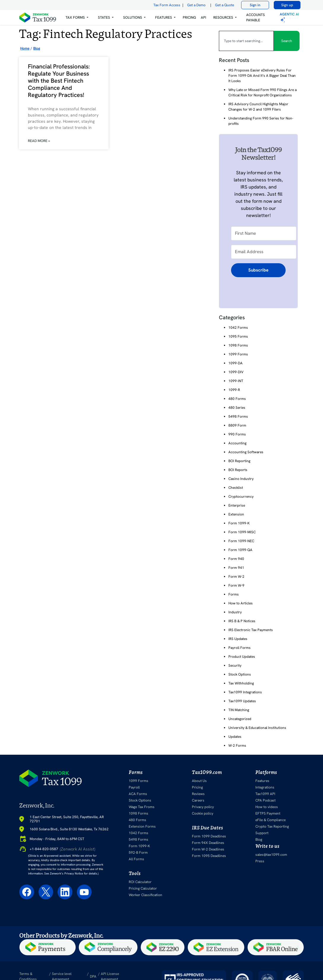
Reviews (198, 794)
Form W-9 (236, 585)
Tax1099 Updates (242, 701)
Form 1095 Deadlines (209, 856)
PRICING (189, 17)
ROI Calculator (140, 882)
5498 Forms (238, 416)
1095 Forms (238, 336)
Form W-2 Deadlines (208, 849)
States (104, 17)
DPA (93, 976)
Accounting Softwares (246, 452)
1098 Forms (238, 345)
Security (235, 665)
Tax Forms (75, 17)
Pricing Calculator (143, 888)
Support (262, 833)
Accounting (237, 443)
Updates (235, 737)
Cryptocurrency (241, 497)
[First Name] (264, 233)
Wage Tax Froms (142, 807)
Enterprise (237, 505)
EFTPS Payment (268, 813)
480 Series (237, 408)
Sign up (287, 5)
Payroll (134, 787)
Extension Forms (142, 826)
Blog (259, 839)
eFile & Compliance (271, 820)
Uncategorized (240, 719)
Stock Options (240, 674)
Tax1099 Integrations (245, 692)
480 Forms (237, 399)
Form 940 (236, 559)
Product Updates (242, 657)
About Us (199, 781)
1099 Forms (238, 354)
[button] (77, 17)
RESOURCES (223, 17)
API (203, 17)
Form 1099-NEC (241, 541)
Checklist (236, 488)
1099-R (234, 390)
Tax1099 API (265, 794)
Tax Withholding (241, 683)
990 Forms (237, 434)
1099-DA (236, 363)
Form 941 (236, 568)
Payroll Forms (240, 648)
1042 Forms (238, 328)
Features (262, 781)
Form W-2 (236, 577)
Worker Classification (145, 895)
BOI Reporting (239, 461)
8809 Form (237, 425)
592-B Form (138, 853)
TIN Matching (239, 710)
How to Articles (241, 603)
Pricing (197, 787)
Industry (235, 612)
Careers (198, 800)
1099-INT (236, 381)
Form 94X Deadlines (208, 843)
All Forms (136, 859)
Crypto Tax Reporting (272, 826)
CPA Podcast (265, 800)
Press (260, 861)
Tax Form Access (167, 5)
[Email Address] (264, 252)
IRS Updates (238, 639)
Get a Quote (225, 5)
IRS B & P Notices (242, 621)
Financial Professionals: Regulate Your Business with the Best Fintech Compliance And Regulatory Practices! (59, 81)
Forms (234, 594)
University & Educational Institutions (257, 728)
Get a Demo (196, 5)
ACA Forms (138, 794)
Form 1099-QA (240, 550)
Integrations (265, 787)
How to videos (267, 807)
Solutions (133, 17)
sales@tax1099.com (271, 855)
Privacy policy (203, 807)
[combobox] (246, 41)
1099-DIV (236, 372)
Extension (236, 514)
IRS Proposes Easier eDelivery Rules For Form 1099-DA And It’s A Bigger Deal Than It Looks (262, 76)
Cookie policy (203, 813)
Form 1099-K (239, 523)
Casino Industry (241, 479)
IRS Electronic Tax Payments (251, 630)
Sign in (255, 5)
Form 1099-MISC (242, 532)
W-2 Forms (237, 746)
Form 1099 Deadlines (209, 836)
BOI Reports (238, 470)
